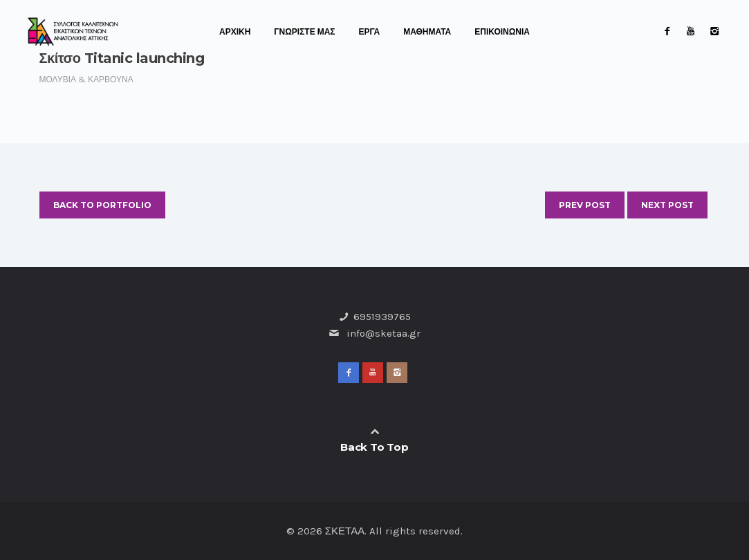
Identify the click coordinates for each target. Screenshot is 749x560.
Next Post (667, 205)
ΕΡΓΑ (370, 32)
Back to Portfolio (102, 205)
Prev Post (585, 205)
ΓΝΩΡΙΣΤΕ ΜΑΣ (304, 32)
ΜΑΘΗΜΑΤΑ (427, 32)
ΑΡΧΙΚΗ (235, 32)
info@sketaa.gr (383, 333)
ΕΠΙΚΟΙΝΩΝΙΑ (502, 32)
